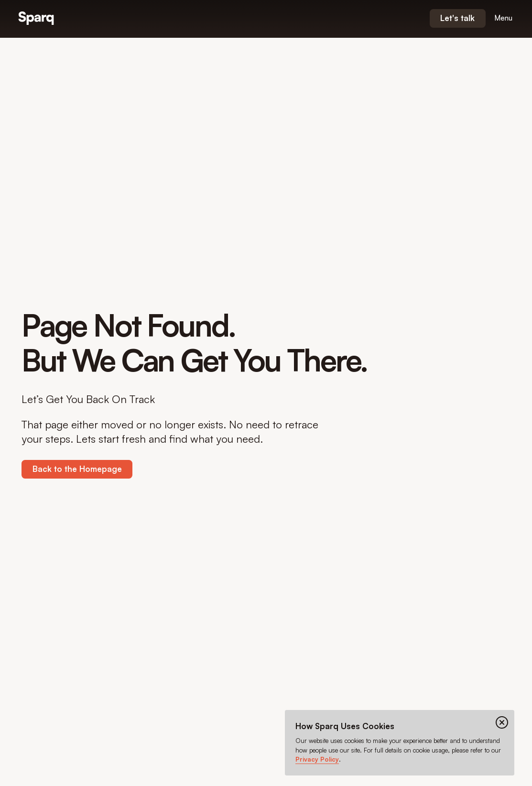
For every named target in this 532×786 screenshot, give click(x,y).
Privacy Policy (317, 759)
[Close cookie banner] (502, 722)
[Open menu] (504, 18)
